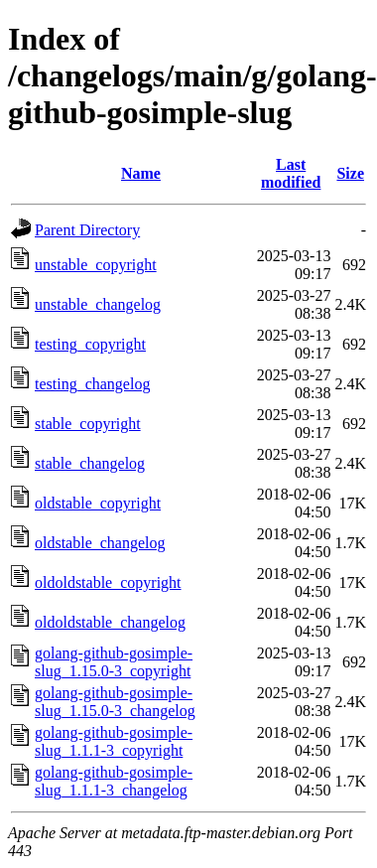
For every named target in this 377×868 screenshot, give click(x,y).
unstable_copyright (96, 265)
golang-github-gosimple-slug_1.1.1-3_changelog (114, 781)
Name (141, 173)
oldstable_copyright (98, 503)
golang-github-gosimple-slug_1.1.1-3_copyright (114, 741)
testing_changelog (92, 384)
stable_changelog (90, 463)
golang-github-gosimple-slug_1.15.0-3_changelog (115, 702)
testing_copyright (90, 344)
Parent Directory (87, 230)
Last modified (291, 173)
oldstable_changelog (100, 543)
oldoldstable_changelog (110, 622)
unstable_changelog (98, 304)
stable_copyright (88, 424)
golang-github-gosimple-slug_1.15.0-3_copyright (114, 662)
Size (350, 173)
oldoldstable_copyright (108, 582)
